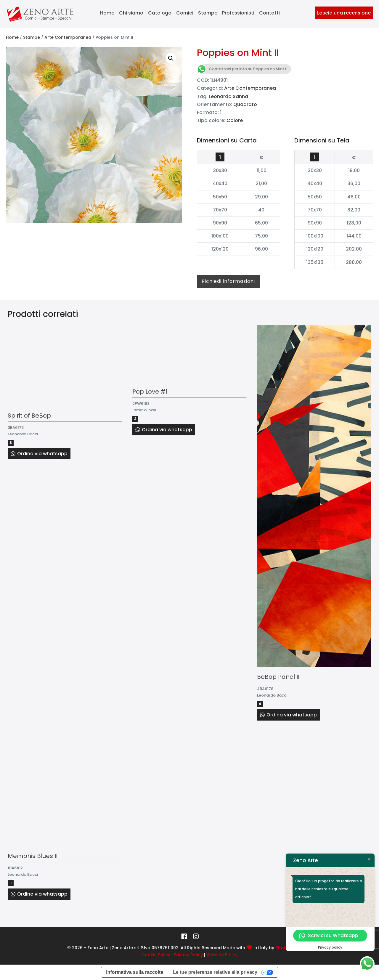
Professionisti (238, 13)
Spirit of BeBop (29, 416)
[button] (171, 58)
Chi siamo (131, 13)
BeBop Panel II (278, 677)
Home (107, 13)
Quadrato (245, 104)
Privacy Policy (188, 955)
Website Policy (222, 955)
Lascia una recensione (344, 13)
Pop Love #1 (150, 392)
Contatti (269, 13)
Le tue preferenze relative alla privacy (215, 972)
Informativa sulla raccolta (135, 972)
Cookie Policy (156, 955)
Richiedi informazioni (228, 281)
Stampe (208, 13)
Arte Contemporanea (68, 37)
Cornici (185, 13)
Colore (235, 120)
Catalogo (160, 13)
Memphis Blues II (33, 856)
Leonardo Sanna (228, 96)
